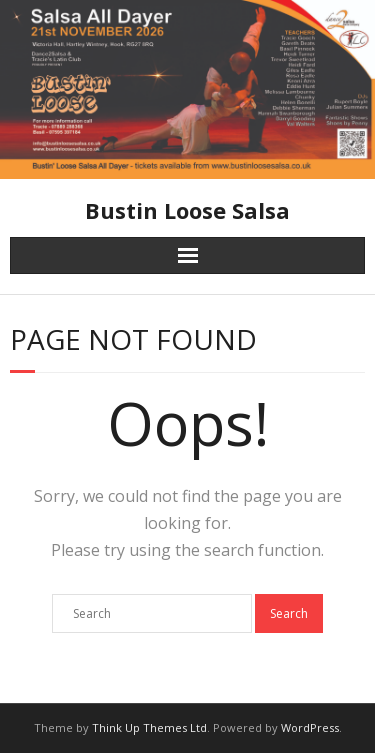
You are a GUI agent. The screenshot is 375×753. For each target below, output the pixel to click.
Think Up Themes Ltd (149, 727)
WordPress (310, 727)
